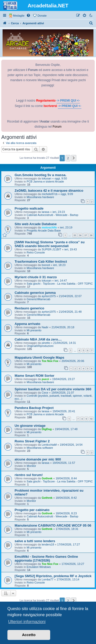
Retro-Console (36, 252)
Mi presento (34, 330)
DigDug (47, 429)
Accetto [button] (29, 635)
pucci (45, 379)
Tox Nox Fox (50, 361)
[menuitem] (29, 16)
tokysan (47, 178)
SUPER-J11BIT (51, 249)
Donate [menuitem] (42, 16)
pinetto (46, 343)
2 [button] (68, 158)
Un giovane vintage (30, 426)
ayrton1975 (49, 296)
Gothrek (47, 478)
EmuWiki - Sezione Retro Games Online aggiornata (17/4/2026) (46, 558)
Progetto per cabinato (32, 510)
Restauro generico (29, 308)
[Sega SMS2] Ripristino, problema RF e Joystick (53, 576)
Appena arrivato (27, 324)
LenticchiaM (49, 445)
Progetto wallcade (29, 208)
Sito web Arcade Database (36, 224)
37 (86, 235)
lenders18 (48, 544)
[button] (74, 158)
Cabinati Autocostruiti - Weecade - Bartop (52, 215)
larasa (46, 212)
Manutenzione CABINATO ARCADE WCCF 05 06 (53, 525)
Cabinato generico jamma (35, 293)
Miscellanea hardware (40, 197)
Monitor (31, 466)
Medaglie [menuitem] (19, 16)
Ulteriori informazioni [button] (27, 622)
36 (80, 235)
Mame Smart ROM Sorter (34, 376)
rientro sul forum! (29, 475)
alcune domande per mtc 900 (38, 459)
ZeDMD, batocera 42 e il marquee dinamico (49, 191)
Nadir (45, 327)
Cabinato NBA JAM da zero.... (38, 339)
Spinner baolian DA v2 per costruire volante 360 (53, 389)
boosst (46, 265)
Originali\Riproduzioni (40, 346)
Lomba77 (48, 579)
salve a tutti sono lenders (35, 541)
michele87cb (50, 194)
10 (91, 419)
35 (75, 235)
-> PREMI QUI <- (68, 101)
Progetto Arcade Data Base (44, 230)
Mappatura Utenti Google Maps (39, 357)
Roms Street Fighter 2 (32, 441)
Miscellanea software (40, 448)
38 (91, 235)
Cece (45, 393)
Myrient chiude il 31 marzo (36, 277)
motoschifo (49, 227)
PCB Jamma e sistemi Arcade (45, 181)
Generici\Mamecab (38, 299)
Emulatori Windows (39, 567)
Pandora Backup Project (34, 408)
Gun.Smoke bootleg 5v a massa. (40, 175)
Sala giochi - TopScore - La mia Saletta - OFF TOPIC (60, 284)
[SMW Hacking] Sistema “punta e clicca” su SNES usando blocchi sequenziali (50, 244)
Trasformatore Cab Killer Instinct (41, 262)
